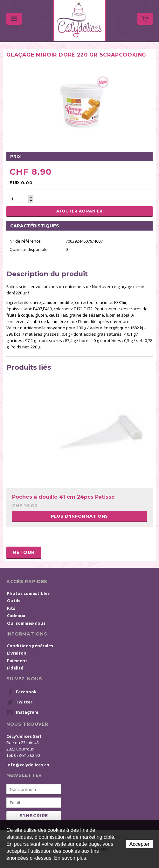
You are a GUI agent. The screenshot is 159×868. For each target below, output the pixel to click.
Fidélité (15, 668)
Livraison (17, 653)
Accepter (139, 844)
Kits (11, 608)
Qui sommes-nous (26, 623)
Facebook (22, 692)
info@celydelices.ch (28, 765)
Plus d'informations (79, 516)
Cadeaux (16, 616)
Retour (24, 552)
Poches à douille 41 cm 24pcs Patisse (63, 497)
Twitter (20, 702)
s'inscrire (34, 816)
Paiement (17, 661)
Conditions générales (30, 646)
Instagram (23, 712)
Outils (14, 601)
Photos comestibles (28, 593)
